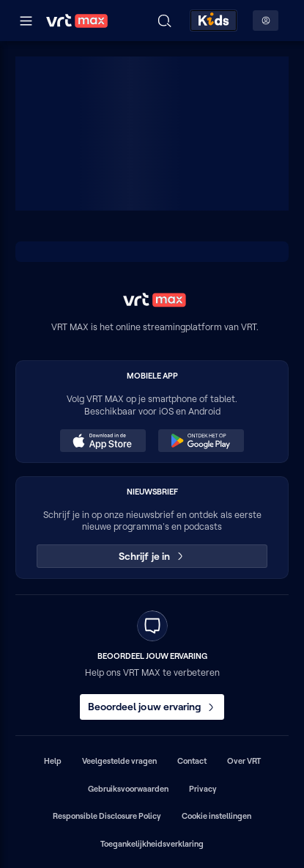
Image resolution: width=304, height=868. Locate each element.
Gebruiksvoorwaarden (128, 789)
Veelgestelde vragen (119, 761)
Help (53, 761)
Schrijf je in (152, 556)
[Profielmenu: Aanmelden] (266, 21)
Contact (192, 761)
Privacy (203, 789)
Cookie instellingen (216, 816)
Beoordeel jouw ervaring (152, 707)
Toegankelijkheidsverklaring (152, 844)
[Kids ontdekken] (214, 21)
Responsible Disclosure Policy (107, 816)
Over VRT (244, 761)
